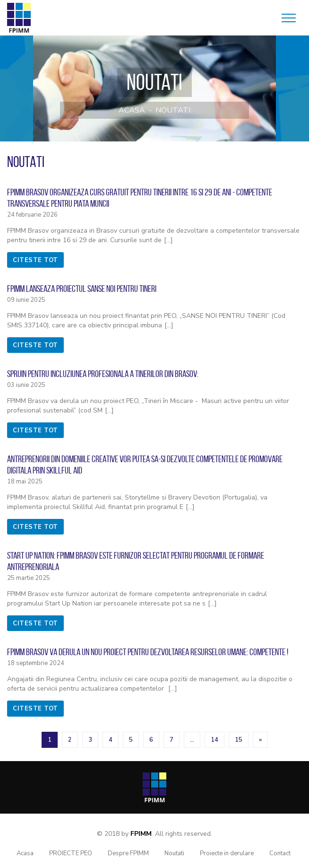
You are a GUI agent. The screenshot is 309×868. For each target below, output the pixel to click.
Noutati (173, 110)
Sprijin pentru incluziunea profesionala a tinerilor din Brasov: (103, 374)
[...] (168, 240)
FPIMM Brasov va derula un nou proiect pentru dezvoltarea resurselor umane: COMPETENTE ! (148, 652)
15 (239, 740)
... (192, 740)
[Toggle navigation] (289, 18)
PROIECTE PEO (71, 853)
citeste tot (35, 260)
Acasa (132, 110)
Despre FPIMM (128, 853)
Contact (280, 853)
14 (215, 740)
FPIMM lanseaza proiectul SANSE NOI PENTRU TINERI (82, 289)
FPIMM (141, 834)
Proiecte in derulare (227, 853)
